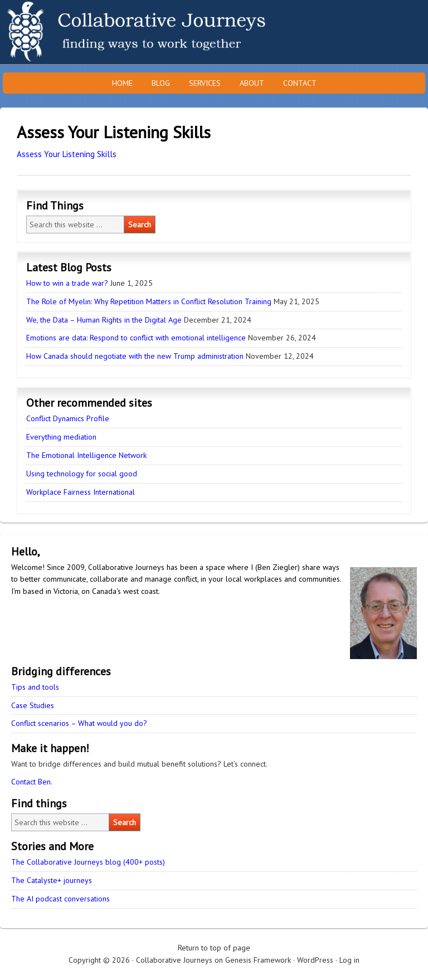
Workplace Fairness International (81, 492)
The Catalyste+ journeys (52, 880)
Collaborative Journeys (98, 32)
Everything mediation (61, 437)
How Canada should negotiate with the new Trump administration (135, 356)
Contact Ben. (32, 782)
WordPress (315, 960)
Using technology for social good (82, 474)
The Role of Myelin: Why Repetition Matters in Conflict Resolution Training (149, 301)
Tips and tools (35, 687)
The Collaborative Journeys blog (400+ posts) (88, 862)
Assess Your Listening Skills (67, 154)
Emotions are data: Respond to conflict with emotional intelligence (136, 338)
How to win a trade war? (67, 283)
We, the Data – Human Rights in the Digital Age (104, 320)
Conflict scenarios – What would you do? (79, 723)
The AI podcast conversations (60, 899)
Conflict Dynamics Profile (68, 418)
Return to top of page (214, 948)
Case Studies (33, 705)
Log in (349, 960)
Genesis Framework (258, 960)
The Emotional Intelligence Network (86, 455)
